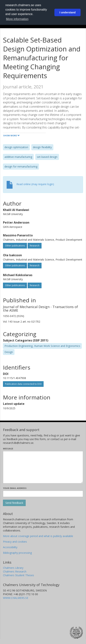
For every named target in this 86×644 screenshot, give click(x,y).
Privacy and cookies (15, 542)
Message (8, 449)
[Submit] (14, 503)
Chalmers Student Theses (19, 575)
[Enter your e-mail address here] (43, 494)
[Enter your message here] (43, 467)
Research (35, 246)
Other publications (15, 246)
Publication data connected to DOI (23, 384)
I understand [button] (67, 12)
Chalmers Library (13, 568)
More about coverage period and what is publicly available (38, 536)
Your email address (15, 488)
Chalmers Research (15, 571)
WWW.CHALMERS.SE (16, 598)
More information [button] (17, 19)
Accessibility (10, 547)
